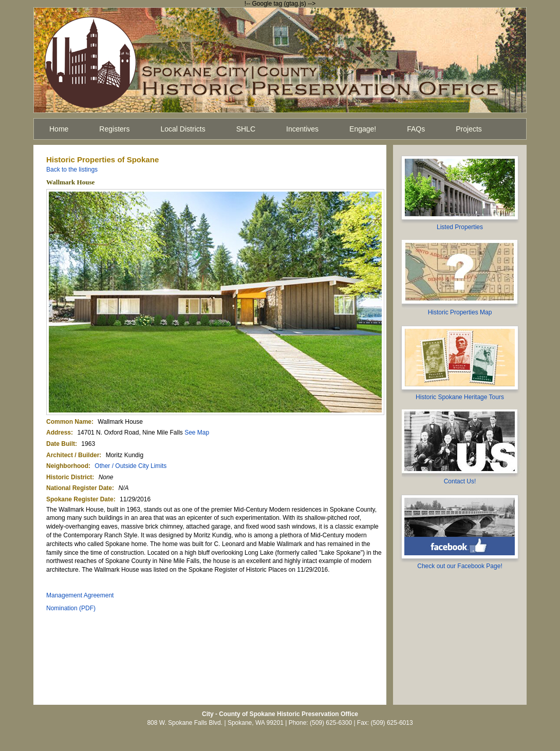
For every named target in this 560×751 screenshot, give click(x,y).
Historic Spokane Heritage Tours (460, 397)
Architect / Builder (73, 455)
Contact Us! (460, 481)
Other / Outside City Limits (130, 466)
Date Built (61, 444)
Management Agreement (80, 595)
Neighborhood (67, 466)
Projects (469, 129)
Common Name (69, 422)
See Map (197, 433)
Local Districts (183, 129)
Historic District (69, 477)
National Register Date (79, 488)
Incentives (302, 129)
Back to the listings (72, 170)
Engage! (363, 129)
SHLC (246, 129)
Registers (114, 129)
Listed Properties (460, 227)
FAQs (416, 129)
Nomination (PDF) (71, 608)
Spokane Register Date (80, 499)
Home (59, 129)
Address (59, 433)
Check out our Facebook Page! (460, 566)
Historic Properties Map (460, 312)
